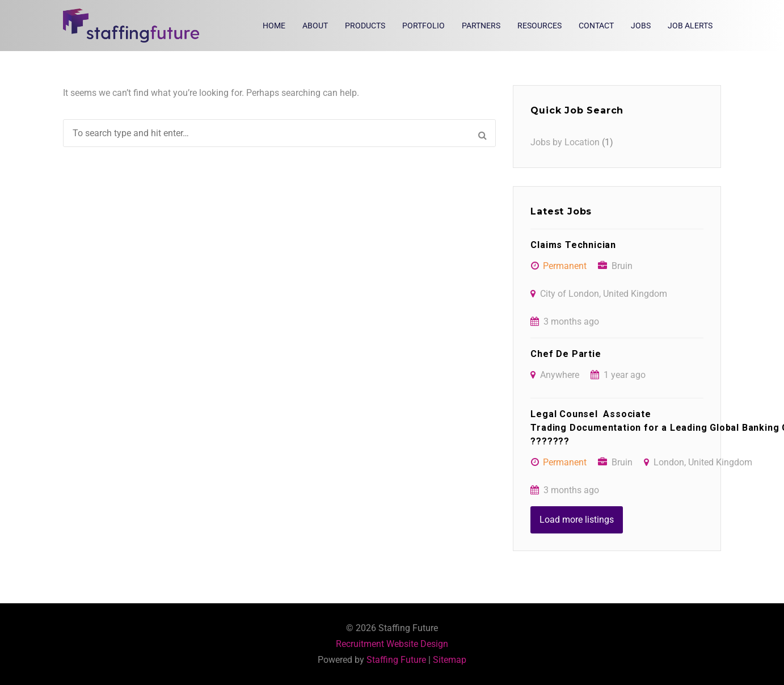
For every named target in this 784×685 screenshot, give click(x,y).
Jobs (641, 26)
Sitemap (450, 660)
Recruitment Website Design (392, 644)
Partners (481, 26)
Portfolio (423, 26)
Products (365, 26)
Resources (539, 26)
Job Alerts (690, 26)
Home (274, 26)
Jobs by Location (565, 142)
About (315, 26)
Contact (596, 26)
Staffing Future (396, 660)
